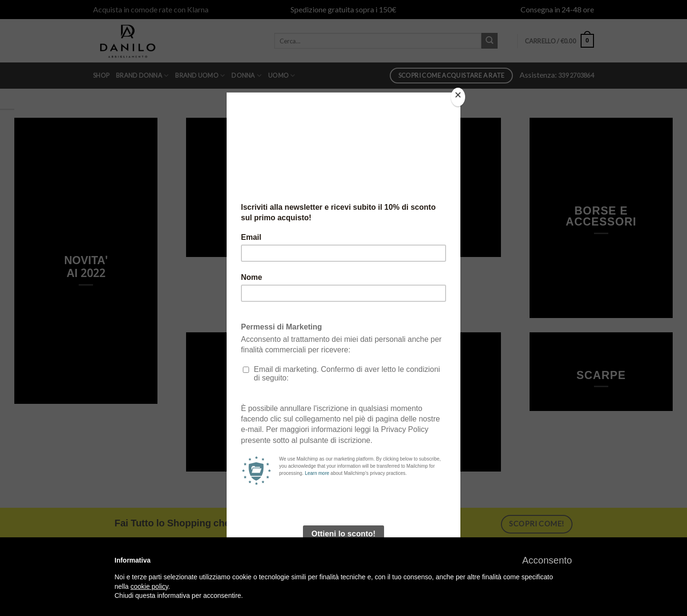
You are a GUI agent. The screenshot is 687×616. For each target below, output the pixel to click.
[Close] (458, 97)
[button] (547, 560)
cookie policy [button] (149, 586)
